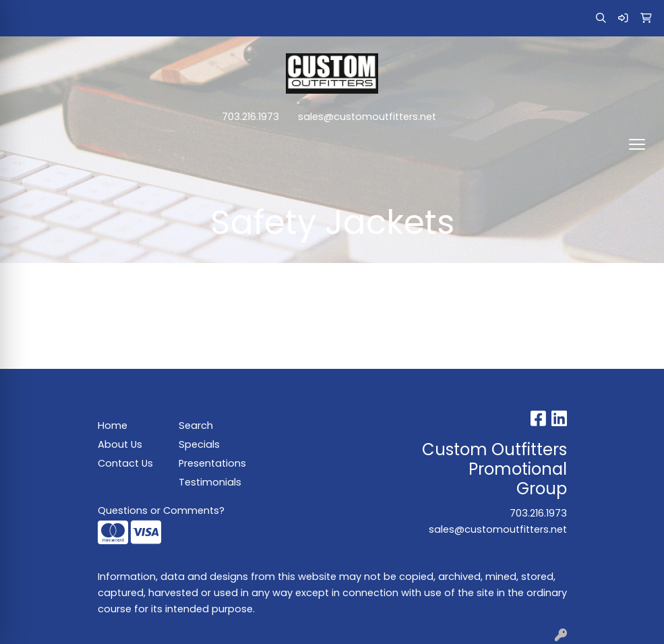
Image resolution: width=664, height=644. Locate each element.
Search (196, 426)
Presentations (211, 463)
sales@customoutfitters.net (367, 117)
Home (113, 426)
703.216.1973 (250, 117)
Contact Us (125, 463)
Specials (199, 444)
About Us (120, 444)
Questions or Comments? (161, 510)
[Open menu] (637, 144)
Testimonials (210, 482)
